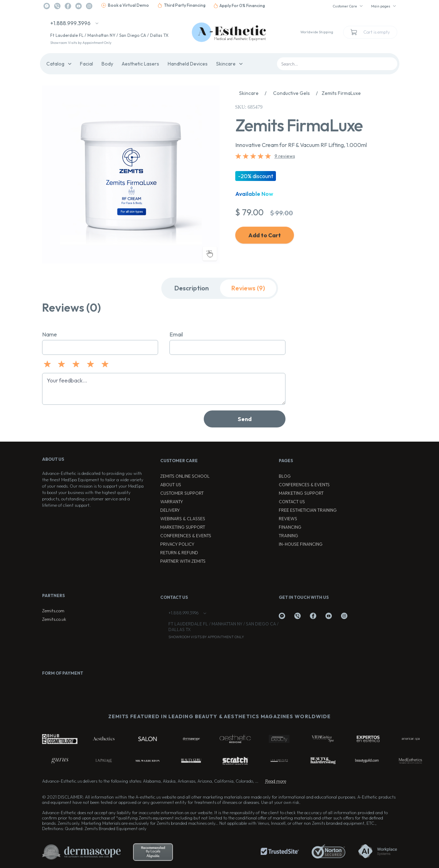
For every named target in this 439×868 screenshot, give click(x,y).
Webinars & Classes (183, 519)
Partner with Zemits (183, 561)
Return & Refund (179, 553)
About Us (171, 485)
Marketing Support (183, 527)
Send (245, 419)
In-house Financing (301, 544)
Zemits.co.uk (54, 619)
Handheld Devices (188, 64)
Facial (86, 64)
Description (192, 288)
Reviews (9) (248, 288)
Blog (285, 476)
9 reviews (285, 156)
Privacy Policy (177, 544)
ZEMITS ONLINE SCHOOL (185, 476)
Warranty (172, 502)
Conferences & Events (186, 536)
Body (107, 64)
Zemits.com (53, 611)
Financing (290, 527)
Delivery (170, 510)
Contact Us (292, 502)
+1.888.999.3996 (70, 23)
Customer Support (182, 493)
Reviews (288, 519)
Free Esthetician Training (308, 510)
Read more (276, 781)
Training (288, 536)
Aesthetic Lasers (140, 64)
